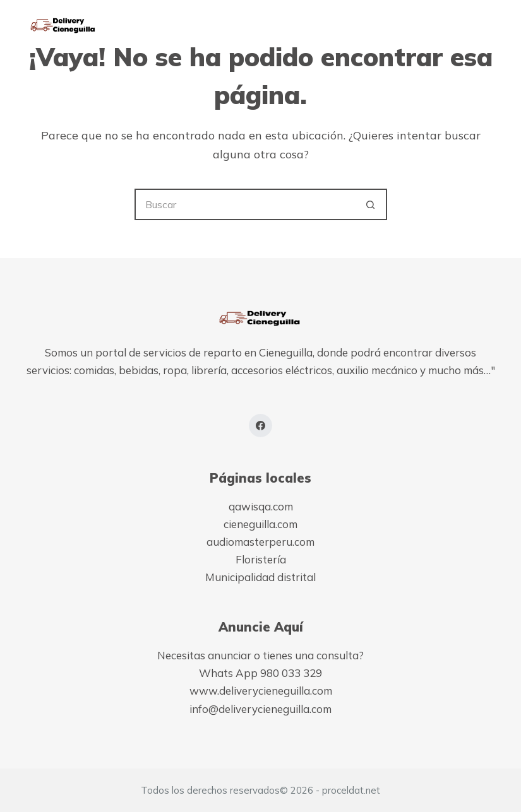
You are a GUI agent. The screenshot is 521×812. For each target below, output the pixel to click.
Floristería (261, 559)
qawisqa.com (261, 506)
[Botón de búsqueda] (371, 204)
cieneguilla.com (260, 524)
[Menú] (489, 25)
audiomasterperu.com (260, 542)
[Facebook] (261, 426)
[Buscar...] (245, 204)
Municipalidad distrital (260, 577)
